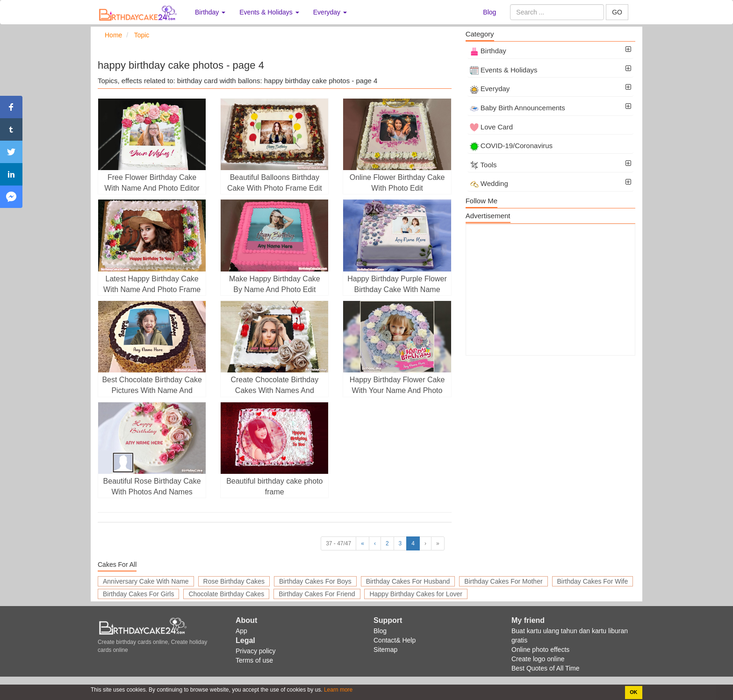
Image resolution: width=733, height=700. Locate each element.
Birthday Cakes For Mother (503, 581)
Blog (489, 12)
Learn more (338, 690)
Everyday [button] (330, 12)
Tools (483, 165)
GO (617, 12)
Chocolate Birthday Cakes (226, 594)
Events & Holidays (504, 70)
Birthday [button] (210, 12)
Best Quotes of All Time (546, 668)
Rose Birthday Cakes (234, 581)
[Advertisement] (550, 290)
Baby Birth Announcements (517, 108)
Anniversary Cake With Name (146, 581)
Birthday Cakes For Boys (315, 581)
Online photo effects (540, 650)
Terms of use (254, 660)
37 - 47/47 (338, 543)
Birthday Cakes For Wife (593, 581)
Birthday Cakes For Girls (138, 594)
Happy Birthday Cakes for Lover (416, 594)
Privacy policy (256, 651)
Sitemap (385, 650)
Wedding (489, 183)
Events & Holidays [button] (269, 12)
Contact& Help (395, 640)
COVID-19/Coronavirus (511, 146)
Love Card (491, 127)
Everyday (490, 89)
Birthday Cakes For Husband (408, 581)
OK (633, 692)
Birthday (488, 51)
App (241, 631)
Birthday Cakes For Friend (317, 594)
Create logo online (538, 659)
